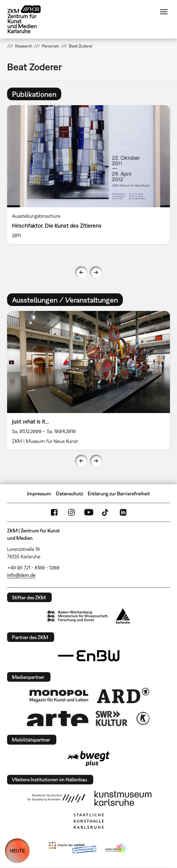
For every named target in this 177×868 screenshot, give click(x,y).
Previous (81, 272)
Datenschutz (70, 494)
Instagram (71, 512)
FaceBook (54, 512)
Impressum (39, 494)
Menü (164, 12)
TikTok (106, 512)
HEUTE (17, 851)
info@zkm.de (21, 575)
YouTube (89, 512)
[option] (88, 175)
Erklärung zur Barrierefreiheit (119, 494)
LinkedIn (123, 512)
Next (96, 272)
